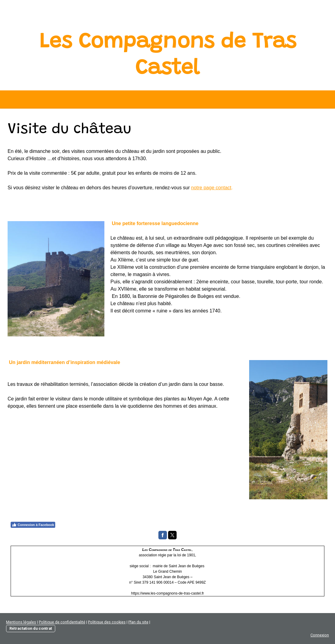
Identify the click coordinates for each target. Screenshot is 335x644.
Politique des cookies (107, 622)
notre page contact (211, 188)
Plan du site (138, 622)
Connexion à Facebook (33, 525)
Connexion (320, 635)
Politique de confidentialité (62, 622)
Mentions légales (21, 622)
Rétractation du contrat (31, 628)
